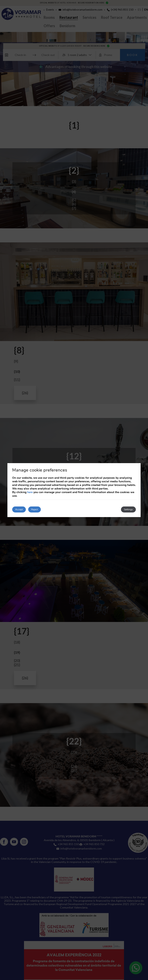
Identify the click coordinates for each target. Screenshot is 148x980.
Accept (19, 509)
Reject (34, 509)
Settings (128, 509)
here (30, 492)
